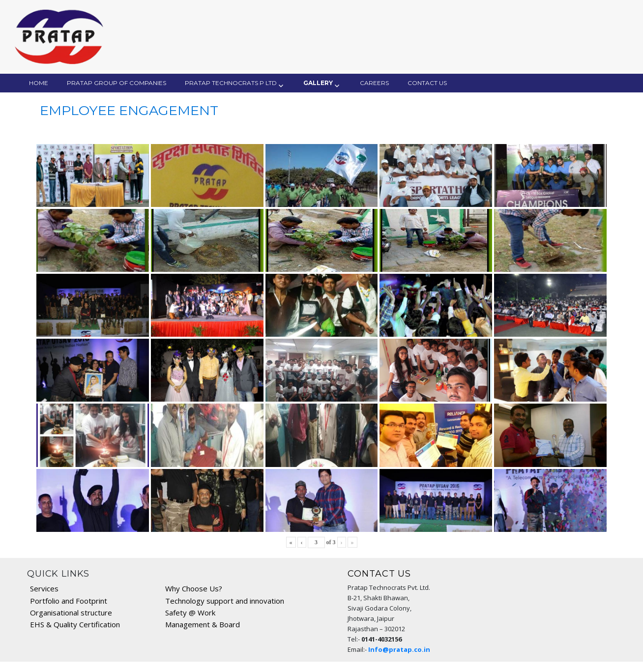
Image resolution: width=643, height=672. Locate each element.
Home (39, 83)
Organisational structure (71, 613)
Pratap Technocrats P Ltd (231, 83)
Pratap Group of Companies (117, 83)
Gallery (318, 83)
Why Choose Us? (194, 588)
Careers (374, 83)
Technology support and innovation (225, 601)
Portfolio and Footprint (69, 601)
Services (44, 588)
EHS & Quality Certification (75, 624)
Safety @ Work (190, 613)
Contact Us (427, 83)
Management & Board (203, 624)
